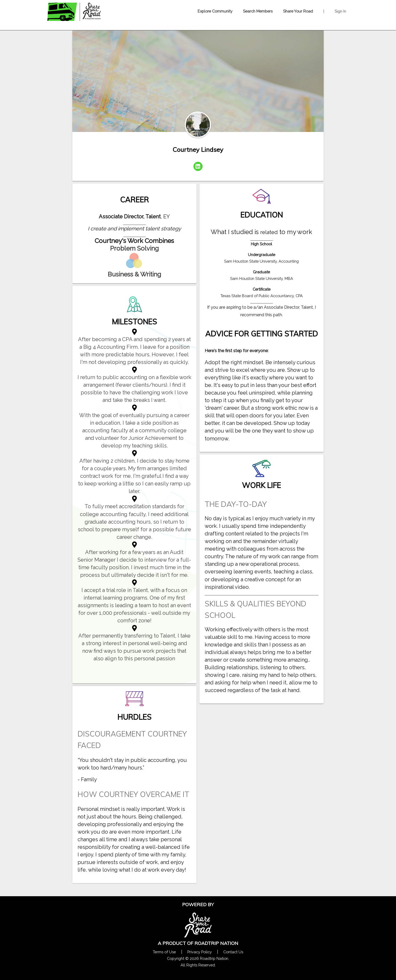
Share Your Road (298, 11)
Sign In (340, 11)
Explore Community (215, 11)
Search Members (258, 11)
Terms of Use (164, 952)
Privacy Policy (200, 952)
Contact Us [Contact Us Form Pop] (233, 952)
